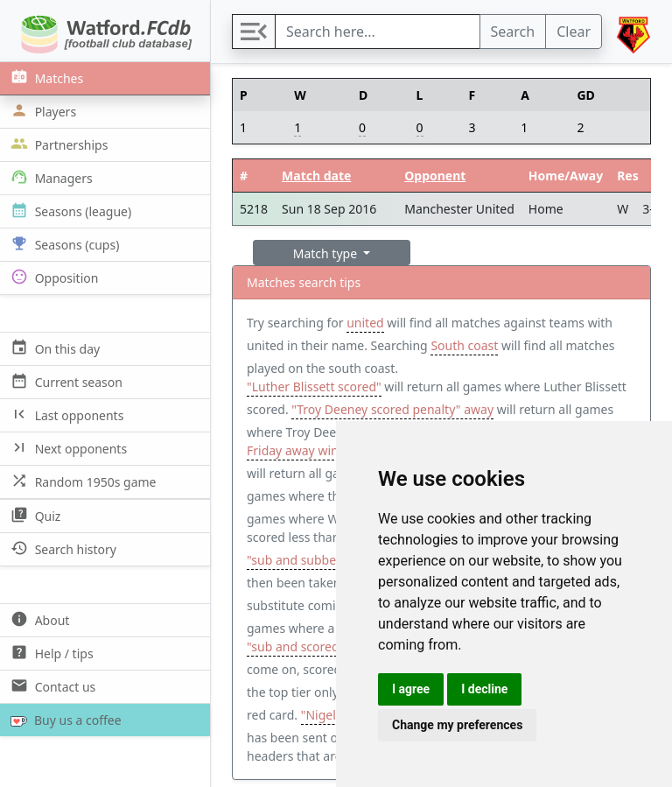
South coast (464, 345)
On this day (53, 348)
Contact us (51, 686)
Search (513, 32)
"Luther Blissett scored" (314, 386)
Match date (316, 176)
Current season (65, 381)
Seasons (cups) (63, 244)
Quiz (34, 515)
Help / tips (50, 653)
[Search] (378, 32)
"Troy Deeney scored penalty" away (392, 409)
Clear (574, 32)
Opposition (52, 277)
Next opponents (67, 448)
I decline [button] (484, 689)
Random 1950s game (82, 481)
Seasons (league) (69, 211)
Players (42, 111)
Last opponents (65, 415)
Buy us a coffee (63, 720)
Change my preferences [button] (457, 725)
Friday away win (293, 450)
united (365, 323)
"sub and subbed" (297, 560)
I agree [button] (411, 689)
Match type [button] (327, 253)
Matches (45, 77)
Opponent (435, 176)
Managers (50, 177)
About (38, 619)
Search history (62, 548)
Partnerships (57, 144)
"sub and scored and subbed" (331, 646)
